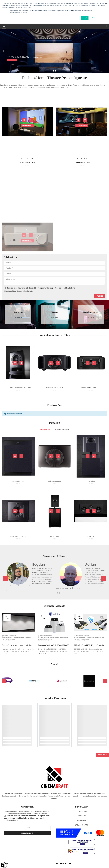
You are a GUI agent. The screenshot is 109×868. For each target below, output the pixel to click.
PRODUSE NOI (82, 811)
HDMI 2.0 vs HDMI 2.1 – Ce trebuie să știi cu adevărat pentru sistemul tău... (90, 645)
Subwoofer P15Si (18, 481)
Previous (3, 51)
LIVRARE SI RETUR (82, 825)
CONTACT (82, 816)
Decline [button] (94, 18)
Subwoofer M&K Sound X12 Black (18, 388)
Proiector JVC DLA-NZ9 (55, 388)
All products (103, 755)
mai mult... (42, 586)
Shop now (18, 317)
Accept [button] (85, 18)
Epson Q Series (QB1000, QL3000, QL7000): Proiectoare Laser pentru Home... (54, 645)
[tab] (45, 430)
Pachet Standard (27, 158)
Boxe (54, 312)
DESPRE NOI (82, 820)
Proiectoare (91, 312)
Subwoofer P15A (54, 481)
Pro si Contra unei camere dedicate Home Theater (18, 645)
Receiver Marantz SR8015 (91, 388)
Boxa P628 (91, 536)
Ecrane (18, 312)
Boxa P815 (91, 481)
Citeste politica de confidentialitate (18, 291)
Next (106, 51)
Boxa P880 (54, 536)
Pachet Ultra (82, 158)
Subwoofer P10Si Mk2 (18, 536)
